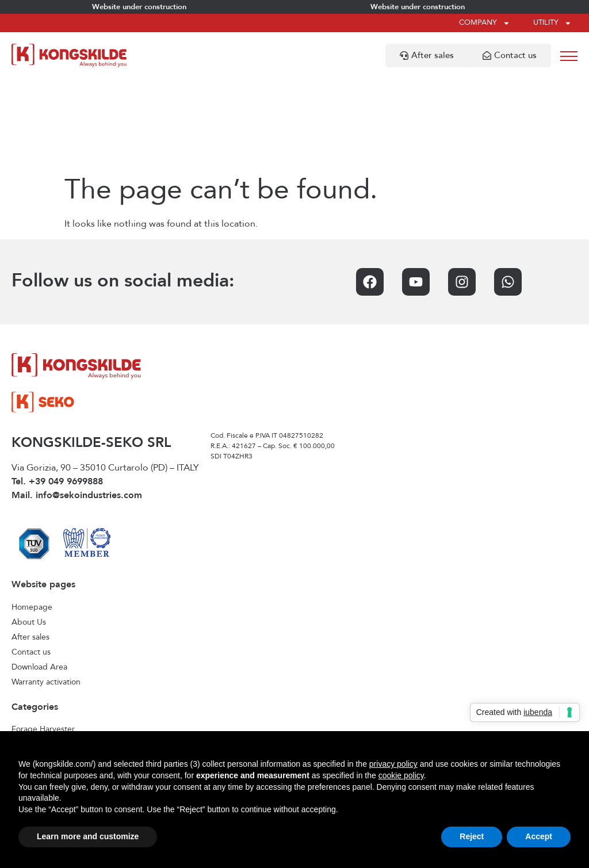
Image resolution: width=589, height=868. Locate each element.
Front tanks (32, 653)
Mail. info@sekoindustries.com (77, 404)
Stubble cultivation (45, 728)
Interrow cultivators (46, 668)
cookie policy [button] (401, 775)
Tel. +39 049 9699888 (57, 391)
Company (485, 23)
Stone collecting (41, 713)
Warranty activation (46, 591)
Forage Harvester (43, 638)
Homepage (32, 516)
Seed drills (30, 683)
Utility (552, 23)
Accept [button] (539, 836)
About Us (29, 531)
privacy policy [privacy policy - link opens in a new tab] (393, 764)
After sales (30, 546)
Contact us (31, 561)
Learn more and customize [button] (88, 836)
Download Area (39, 576)
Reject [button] (472, 836)
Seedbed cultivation (48, 698)
